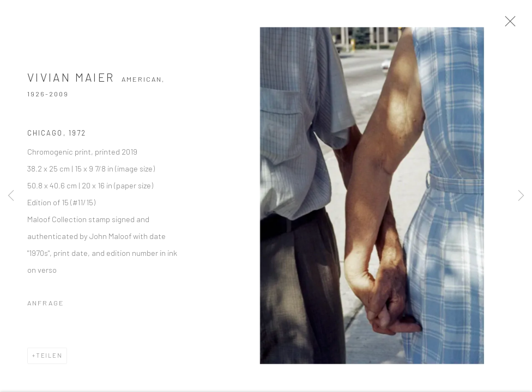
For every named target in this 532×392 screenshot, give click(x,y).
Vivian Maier (71, 80)
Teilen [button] (49, 359)
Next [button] (521, 196)
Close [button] (511, 24)
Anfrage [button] (46, 306)
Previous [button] (11, 196)
